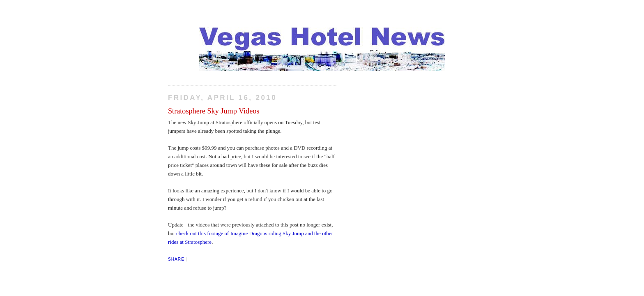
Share (176, 259)
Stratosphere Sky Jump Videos (214, 111)
